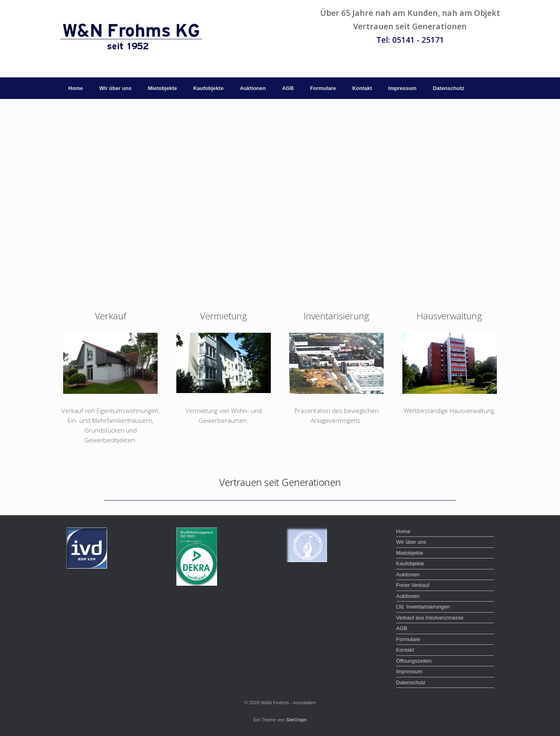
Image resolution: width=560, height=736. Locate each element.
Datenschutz (449, 88)
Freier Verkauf (413, 585)
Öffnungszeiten (414, 661)
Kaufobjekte (208, 88)
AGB (288, 88)
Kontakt (362, 88)
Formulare (323, 88)
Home (76, 88)
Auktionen (253, 88)
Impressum (402, 88)
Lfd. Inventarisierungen (423, 607)
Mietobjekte (163, 88)
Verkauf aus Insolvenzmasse (430, 618)
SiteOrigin (296, 720)
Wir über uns (115, 88)
